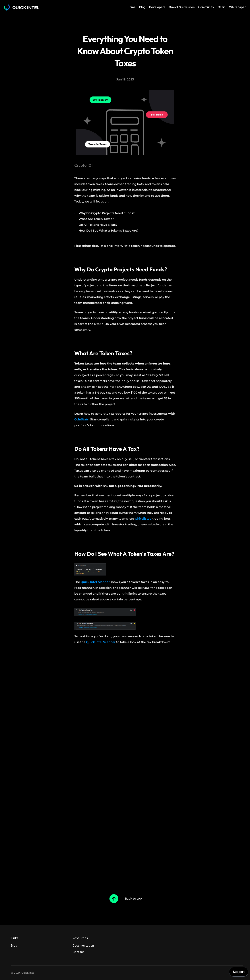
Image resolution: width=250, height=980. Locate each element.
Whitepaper (237, 7)
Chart (222, 7)
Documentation (83, 945)
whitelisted (143, 519)
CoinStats (81, 419)
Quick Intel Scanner (101, 642)
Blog (142, 7)
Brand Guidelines (182, 7)
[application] (239, 973)
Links (15, 938)
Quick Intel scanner (95, 582)
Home (132, 7)
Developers (157, 7)
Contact (78, 952)
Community (206, 7)
